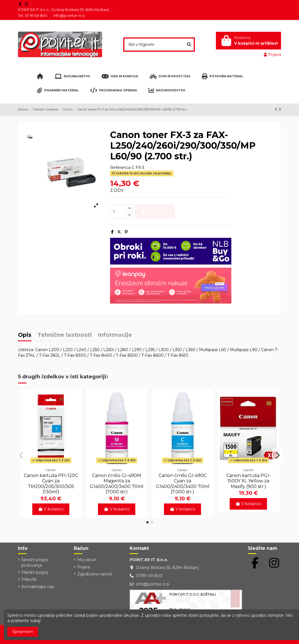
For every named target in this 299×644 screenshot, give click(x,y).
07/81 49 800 (149, 576)
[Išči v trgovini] (189, 45)
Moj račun (87, 560)
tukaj (35, 621)
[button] (147, 522)
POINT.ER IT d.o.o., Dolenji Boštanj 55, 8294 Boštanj (64, 10)
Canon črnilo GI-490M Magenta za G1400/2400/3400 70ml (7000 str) (117, 484)
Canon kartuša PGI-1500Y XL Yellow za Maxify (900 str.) (248, 481)
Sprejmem (23, 632)
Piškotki (29, 579)
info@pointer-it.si (69, 15)
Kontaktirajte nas (38, 587)
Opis (25, 335)
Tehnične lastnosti (65, 335)
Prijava (84, 567)
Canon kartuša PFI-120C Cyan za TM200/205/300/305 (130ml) (51, 484)
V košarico (51, 509)
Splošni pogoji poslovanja (35, 562)
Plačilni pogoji (35, 572)
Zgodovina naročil (95, 574)
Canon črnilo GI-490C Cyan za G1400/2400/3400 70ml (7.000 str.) (183, 484)
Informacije (115, 335)
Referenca (120, 168)
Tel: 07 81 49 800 (33, 15)
